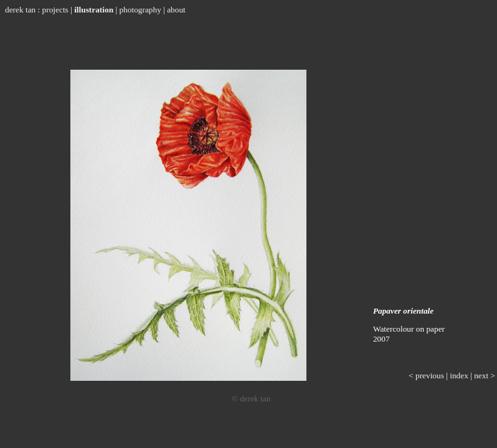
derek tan (20, 10)
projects (55, 10)
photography (140, 10)
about (176, 10)
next (481, 376)
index (459, 376)
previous (430, 376)
